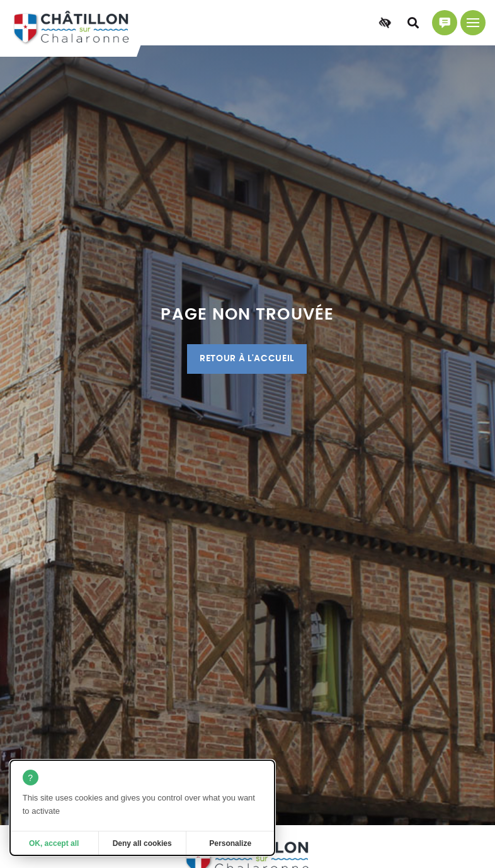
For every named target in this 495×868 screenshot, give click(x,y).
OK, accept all (54, 843)
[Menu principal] (473, 23)
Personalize (230, 843)
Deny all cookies (142, 843)
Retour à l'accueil (247, 359)
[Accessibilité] (385, 23)
